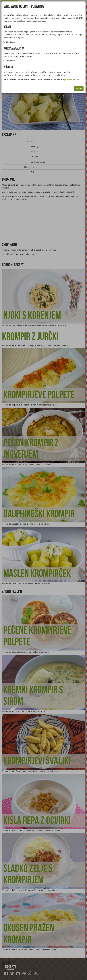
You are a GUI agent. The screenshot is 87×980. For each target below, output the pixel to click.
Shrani (79, 89)
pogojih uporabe (71, 79)
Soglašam (10, 42)
